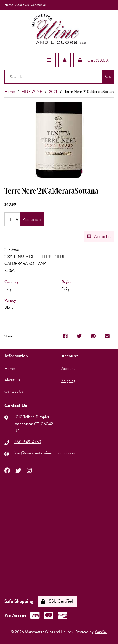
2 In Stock (12, 250)
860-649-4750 (28, 442)
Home (9, 5)
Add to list (99, 237)
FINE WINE (32, 92)
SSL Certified (57, 601)
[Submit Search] (108, 77)
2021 (53, 92)
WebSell (101, 632)
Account (68, 368)
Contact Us (39, 5)
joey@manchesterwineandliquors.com (45, 453)
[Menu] (49, 60)
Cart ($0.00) (94, 60)
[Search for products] (54, 77)
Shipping (68, 381)
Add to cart (32, 220)
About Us (22, 5)
